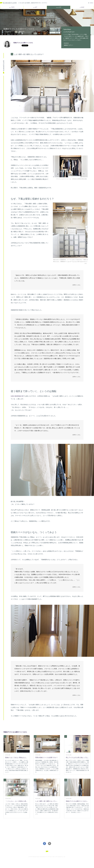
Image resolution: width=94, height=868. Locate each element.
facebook (66, 43)
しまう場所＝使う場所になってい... (46, 801)
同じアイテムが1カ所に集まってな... (77, 757)
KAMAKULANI (8, 3)
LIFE (59, 7)
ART (35, 7)
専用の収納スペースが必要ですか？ (46, 757)
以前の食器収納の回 (17, 396)
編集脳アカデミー (69, 45)
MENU (92, 3)
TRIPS (12, 7)
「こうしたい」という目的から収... (16, 801)
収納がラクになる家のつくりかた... (77, 801)
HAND (82, 7)
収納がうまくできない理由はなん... (16, 757)
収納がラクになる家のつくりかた (23, 43)
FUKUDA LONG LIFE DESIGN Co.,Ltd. (56, 857)
